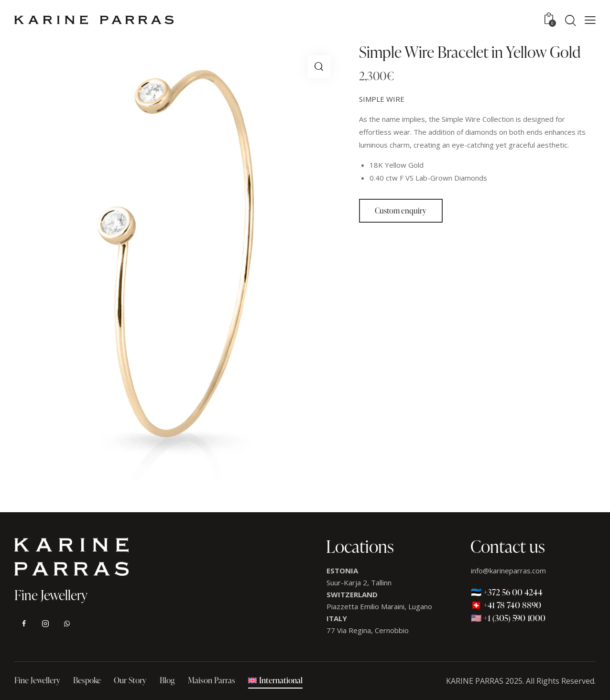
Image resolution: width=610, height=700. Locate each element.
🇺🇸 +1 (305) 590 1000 (508, 618)
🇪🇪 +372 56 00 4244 (507, 592)
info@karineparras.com (508, 571)
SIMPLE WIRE (382, 99)
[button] (590, 20)
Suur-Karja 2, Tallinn (359, 582)
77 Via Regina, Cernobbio (368, 630)
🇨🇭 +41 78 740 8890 (506, 605)
